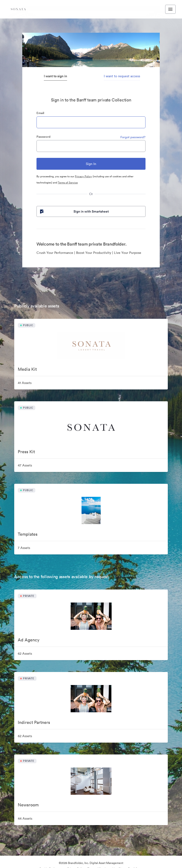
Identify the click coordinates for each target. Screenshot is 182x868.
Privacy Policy (83, 176)
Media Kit (27, 369)
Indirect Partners (34, 722)
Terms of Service (68, 183)
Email (40, 113)
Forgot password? (133, 137)
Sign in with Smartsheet (74, 211)
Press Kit (26, 452)
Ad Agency (29, 640)
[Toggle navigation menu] (170, 9)
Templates (28, 534)
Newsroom (28, 805)
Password (43, 137)
